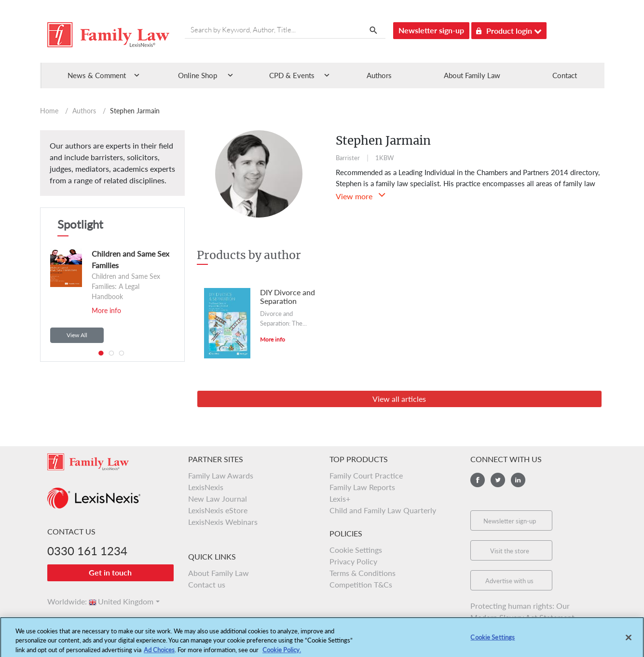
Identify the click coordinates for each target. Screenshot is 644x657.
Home (49, 111)
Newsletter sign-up (431, 30)
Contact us (207, 584)
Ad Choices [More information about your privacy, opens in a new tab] (159, 653)
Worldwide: (63, 601)
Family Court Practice (366, 475)
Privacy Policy (353, 561)
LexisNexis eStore (218, 510)
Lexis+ (340, 499)
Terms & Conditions (363, 573)
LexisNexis (206, 487)
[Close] (629, 641)
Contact (565, 75)
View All (77, 335)
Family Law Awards (221, 475)
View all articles (399, 399)
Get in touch (110, 572)
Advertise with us (509, 581)
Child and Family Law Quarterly (383, 510)
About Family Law (472, 75)
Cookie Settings (356, 550)
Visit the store (510, 551)
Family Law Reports (362, 487)
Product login (509, 29)
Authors (379, 75)
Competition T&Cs (361, 584)
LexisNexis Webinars (223, 522)
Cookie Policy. (282, 653)
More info (106, 310)
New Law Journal (218, 499)
